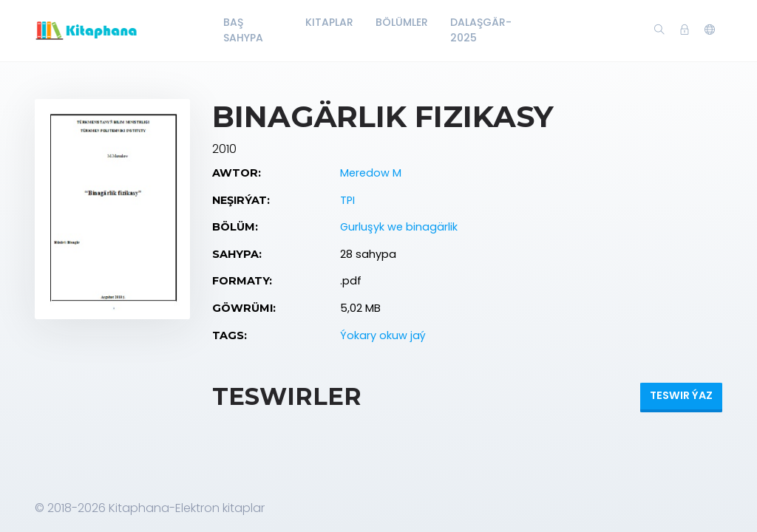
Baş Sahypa (243, 30)
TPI (347, 200)
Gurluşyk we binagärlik (399, 227)
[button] (710, 30)
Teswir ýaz (681, 395)
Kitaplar (329, 22)
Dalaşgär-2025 (481, 30)
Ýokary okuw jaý (383, 335)
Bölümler (402, 22)
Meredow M (371, 173)
